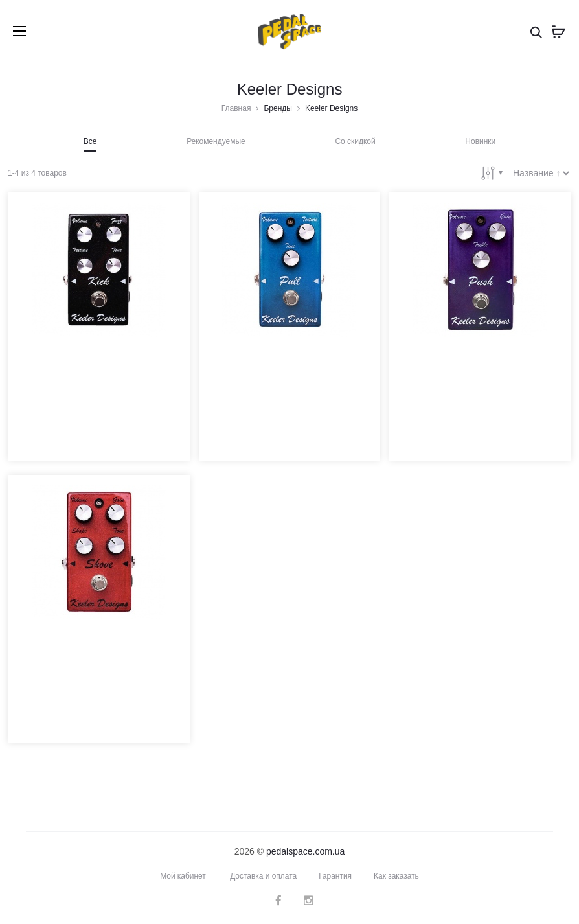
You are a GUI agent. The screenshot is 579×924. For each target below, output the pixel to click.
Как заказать (396, 875)
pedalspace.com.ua (305, 851)
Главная (236, 108)
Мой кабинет (182, 875)
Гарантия (335, 875)
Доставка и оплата (264, 875)
